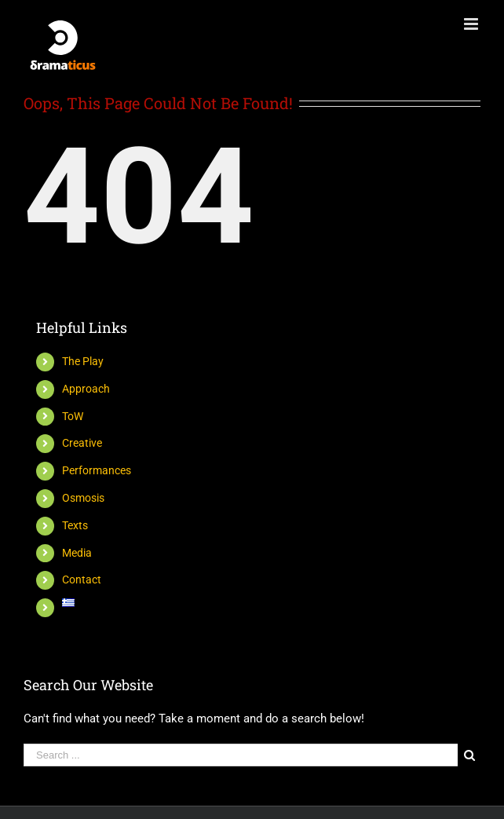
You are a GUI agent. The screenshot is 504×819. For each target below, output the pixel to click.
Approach (86, 389)
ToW (73, 416)
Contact (82, 580)
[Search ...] (241, 755)
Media (77, 553)
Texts (75, 525)
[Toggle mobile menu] (472, 24)
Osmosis (83, 498)
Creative (82, 443)
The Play (83, 361)
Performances (97, 470)
